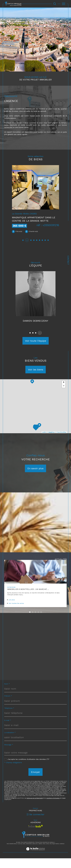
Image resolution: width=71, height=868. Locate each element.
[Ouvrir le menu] (64, 4)
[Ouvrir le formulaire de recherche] (55, 4)
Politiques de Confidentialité (35, 808)
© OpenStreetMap (61, 442)
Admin (40, 853)
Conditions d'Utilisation (53, 808)
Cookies (62, 853)
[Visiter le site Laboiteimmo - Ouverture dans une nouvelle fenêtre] (35, 861)
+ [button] (64, 392)
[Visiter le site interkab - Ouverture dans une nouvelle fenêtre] (36, 836)
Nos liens (46, 853)
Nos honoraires (12, 853)
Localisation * (10, 742)
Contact (68, 260)
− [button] (64, 396)
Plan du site (21, 853)
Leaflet (44, 442)
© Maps (51, 442)
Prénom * (8, 706)
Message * (9, 754)
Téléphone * (9, 718)
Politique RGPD (54, 853)
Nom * (7, 694)
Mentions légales (32, 853)
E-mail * (8, 730)
